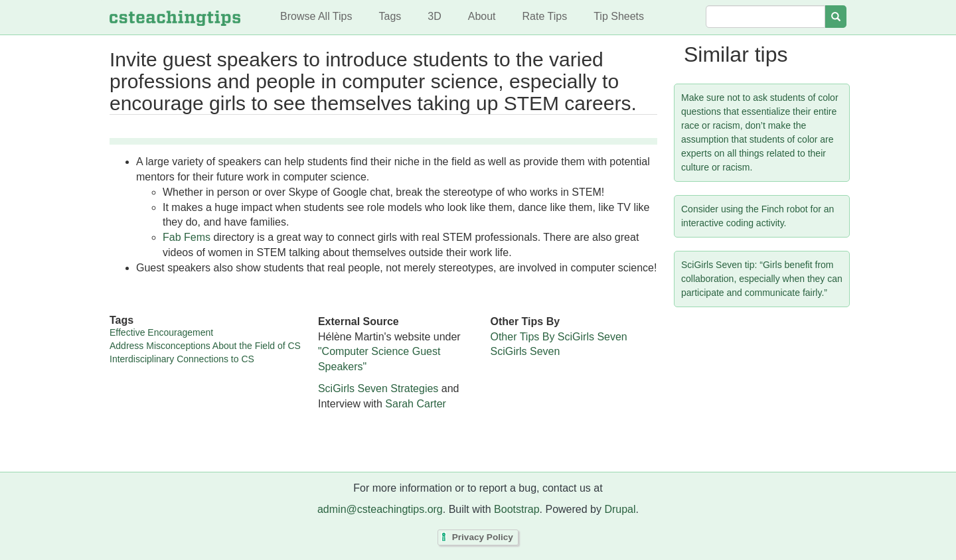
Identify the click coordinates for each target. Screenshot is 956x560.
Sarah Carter (416, 404)
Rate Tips (545, 16)
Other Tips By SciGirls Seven (558, 337)
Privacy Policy (483, 538)
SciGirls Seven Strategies (378, 388)
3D (434, 16)
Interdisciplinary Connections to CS (182, 359)
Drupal (620, 509)
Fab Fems (187, 237)
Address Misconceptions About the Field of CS (205, 346)
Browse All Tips (316, 16)
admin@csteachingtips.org (380, 509)
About (482, 16)
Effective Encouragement (161, 332)
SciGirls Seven (525, 351)
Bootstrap (517, 509)
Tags (390, 16)
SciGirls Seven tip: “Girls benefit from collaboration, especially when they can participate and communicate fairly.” (762, 279)
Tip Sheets (619, 16)
